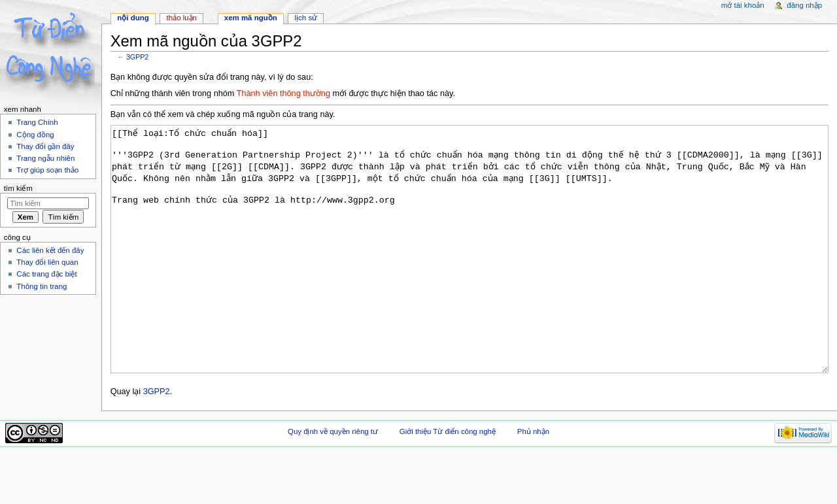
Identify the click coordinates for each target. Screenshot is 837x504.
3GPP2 (137, 57)
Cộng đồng (35, 135)
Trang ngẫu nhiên (45, 158)
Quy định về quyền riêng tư (333, 480)
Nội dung (133, 18)
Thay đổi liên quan (47, 262)
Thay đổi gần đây (45, 146)
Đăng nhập (804, 5)
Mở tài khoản (743, 5)
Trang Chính (37, 122)
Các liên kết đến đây (50, 250)
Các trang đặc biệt (46, 274)
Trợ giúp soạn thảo (47, 170)
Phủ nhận (533, 480)
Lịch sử (306, 18)
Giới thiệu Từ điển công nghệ (448, 480)
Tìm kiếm (18, 188)
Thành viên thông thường (283, 93)
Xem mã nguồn (251, 18)
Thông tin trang (42, 286)
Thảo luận (182, 18)
